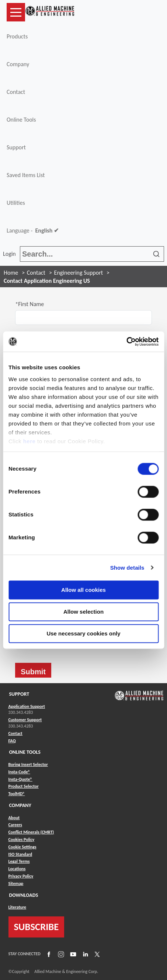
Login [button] (11, 254)
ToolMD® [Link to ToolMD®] (17, 794)
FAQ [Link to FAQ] (12, 741)
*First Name (29, 304)
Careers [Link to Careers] (15, 825)
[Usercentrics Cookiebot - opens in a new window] (126, 342)
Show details (127, 568)
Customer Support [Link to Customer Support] (25, 720)
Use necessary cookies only (83, 633)
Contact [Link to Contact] (15, 733)
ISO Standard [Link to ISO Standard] (20, 854)
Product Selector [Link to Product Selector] (24, 786)
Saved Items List (26, 175)
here (29, 441)
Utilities (16, 203)
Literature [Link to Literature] (18, 907)
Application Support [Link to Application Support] (27, 706)
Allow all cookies (83, 590)
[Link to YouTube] (72, 954)
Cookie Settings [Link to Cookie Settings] (22, 847)
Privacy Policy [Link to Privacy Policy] (21, 876)
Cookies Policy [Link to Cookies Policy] (22, 840)
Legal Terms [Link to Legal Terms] (19, 861)
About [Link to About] (14, 818)
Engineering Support (79, 273)
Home (11, 273)
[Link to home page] (50, 12)
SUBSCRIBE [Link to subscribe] (36, 927)
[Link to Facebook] (48, 954)
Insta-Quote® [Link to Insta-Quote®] (20, 779)
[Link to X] (96, 954)
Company (18, 64)
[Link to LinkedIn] (84, 954)
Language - (33, 231)
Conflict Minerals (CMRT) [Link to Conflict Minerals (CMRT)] (31, 832)
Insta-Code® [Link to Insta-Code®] (19, 772)
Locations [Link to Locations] (17, 869)
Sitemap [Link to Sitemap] (16, 884)
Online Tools (21, 120)
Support (16, 147)
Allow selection (83, 612)
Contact (16, 92)
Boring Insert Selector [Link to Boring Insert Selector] (28, 764)
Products (17, 36)
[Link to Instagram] (60, 954)
